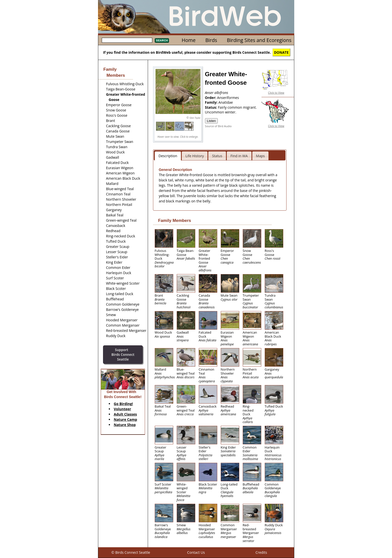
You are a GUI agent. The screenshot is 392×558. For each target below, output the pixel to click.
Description (168, 156)
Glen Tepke (195, 118)
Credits (261, 552)
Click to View (276, 93)
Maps (260, 156)
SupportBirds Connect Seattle (123, 354)
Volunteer (122, 409)
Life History (195, 156)
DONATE (281, 52)
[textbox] (127, 40)
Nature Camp (125, 419)
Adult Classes (125, 414)
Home (189, 40)
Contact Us (196, 552)
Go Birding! (123, 404)
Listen (211, 121)
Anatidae (226, 102)
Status (217, 156)
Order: (211, 98)
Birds (211, 40)
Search (162, 40)
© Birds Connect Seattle (131, 552)
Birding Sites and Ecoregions (259, 40)
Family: (212, 102)
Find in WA (239, 156)
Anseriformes (228, 98)
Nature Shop (125, 425)
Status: (211, 107)
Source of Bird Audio (218, 126)
